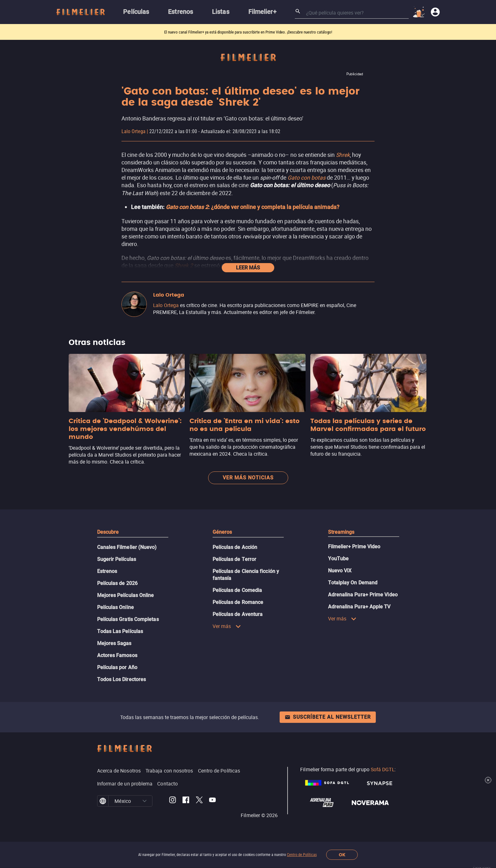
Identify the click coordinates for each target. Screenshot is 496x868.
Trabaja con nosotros (169, 771)
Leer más (248, 268)
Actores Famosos (117, 655)
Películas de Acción (235, 547)
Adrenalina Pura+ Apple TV (359, 607)
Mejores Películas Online (126, 595)
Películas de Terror (235, 559)
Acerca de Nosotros (119, 771)
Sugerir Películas (117, 559)
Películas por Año (117, 667)
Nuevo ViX (340, 571)
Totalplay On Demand (353, 583)
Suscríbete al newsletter (328, 717)
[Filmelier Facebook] (186, 801)
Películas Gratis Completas (128, 619)
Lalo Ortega (133, 131)
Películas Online (115, 607)
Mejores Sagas (114, 643)
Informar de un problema (125, 784)
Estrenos (107, 571)
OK (342, 855)
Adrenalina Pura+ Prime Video (363, 595)
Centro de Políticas (302, 855)
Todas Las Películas (120, 631)
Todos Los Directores (122, 679)
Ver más (227, 626)
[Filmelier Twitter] (199, 801)
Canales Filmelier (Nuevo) (127, 547)
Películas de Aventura (238, 614)
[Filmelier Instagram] (173, 801)
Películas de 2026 (117, 583)
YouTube (338, 559)
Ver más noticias (248, 478)
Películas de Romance (238, 602)
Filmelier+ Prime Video (354, 547)
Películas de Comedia (237, 590)
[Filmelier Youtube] (212, 801)
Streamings (341, 532)
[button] (145, 801)
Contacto (167, 784)
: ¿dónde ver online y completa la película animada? (253, 207)
